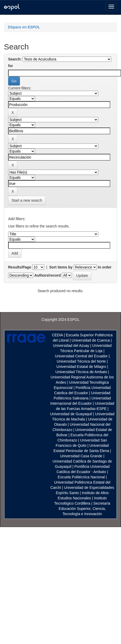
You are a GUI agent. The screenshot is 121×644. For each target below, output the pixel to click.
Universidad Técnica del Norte (81, 361)
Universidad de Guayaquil (71, 414)
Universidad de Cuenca (91, 340)
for (11, 66)
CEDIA (57, 335)
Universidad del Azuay (71, 346)
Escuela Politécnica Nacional (81, 477)
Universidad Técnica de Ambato (81, 372)
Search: (15, 59)
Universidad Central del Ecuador (81, 356)
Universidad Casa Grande (82, 456)
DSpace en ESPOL (24, 27)
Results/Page (20, 267)
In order (105, 267)
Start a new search (27, 200)
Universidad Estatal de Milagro (81, 367)
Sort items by (61, 267)
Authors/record (48, 275)
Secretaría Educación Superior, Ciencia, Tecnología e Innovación (84, 509)
